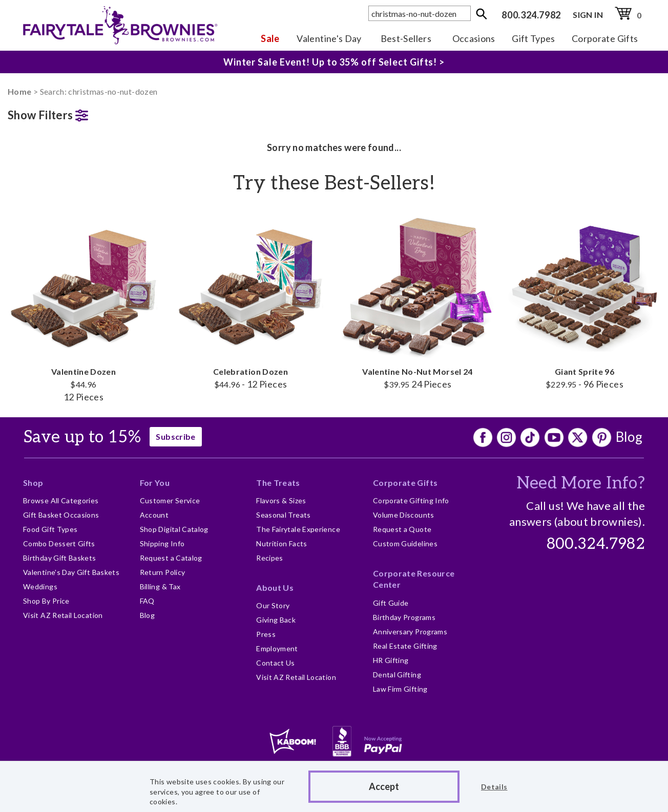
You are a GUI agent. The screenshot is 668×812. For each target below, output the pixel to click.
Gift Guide (391, 603)
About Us (275, 587)
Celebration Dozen (251, 300)
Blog (629, 437)
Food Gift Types (50, 529)
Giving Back (276, 620)
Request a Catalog (171, 558)
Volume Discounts (404, 515)
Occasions (474, 38)
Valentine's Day (329, 38)
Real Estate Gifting (405, 646)
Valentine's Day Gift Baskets (71, 572)
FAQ (147, 601)
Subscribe (175, 436)
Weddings (40, 586)
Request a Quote (402, 529)
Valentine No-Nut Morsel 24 (418, 300)
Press (266, 634)
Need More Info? (581, 483)
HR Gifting (391, 660)
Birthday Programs (404, 617)
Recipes (270, 558)
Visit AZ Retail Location (63, 615)
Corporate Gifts (605, 38)
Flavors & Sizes (281, 500)
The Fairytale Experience (298, 529)
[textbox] (420, 13)
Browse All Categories (61, 500)
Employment (277, 648)
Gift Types (534, 38)
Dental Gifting (397, 675)
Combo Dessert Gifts (59, 543)
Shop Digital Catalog (174, 529)
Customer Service (170, 500)
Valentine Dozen (83, 306)
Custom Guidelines (405, 543)
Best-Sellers (406, 38)
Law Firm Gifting (400, 689)
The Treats (278, 483)
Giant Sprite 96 (584, 300)
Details (494, 787)
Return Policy (163, 572)
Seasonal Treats (283, 515)
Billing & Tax (160, 586)
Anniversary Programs (410, 632)
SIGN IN (588, 15)
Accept (384, 786)
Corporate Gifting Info (411, 500)
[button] (83, 113)
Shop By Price (46, 601)
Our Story (273, 605)
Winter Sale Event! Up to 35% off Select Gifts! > (334, 60)
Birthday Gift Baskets (60, 558)
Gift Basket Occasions (61, 515)
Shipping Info (162, 543)
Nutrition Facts (281, 543)
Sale (270, 38)
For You (155, 483)
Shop (33, 483)
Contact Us (276, 663)
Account (154, 515)
